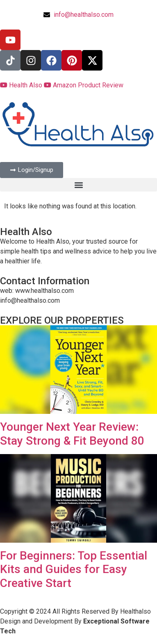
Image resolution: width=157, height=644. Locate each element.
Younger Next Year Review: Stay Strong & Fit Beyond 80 (72, 434)
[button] (78, 185)
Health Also (22, 85)
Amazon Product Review (84, 85)
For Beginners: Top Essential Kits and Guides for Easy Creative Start (74, 569)
